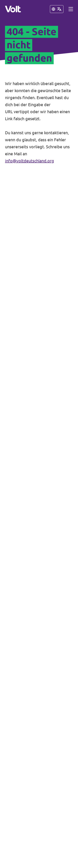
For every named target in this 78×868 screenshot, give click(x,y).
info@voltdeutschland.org (30, 161)
